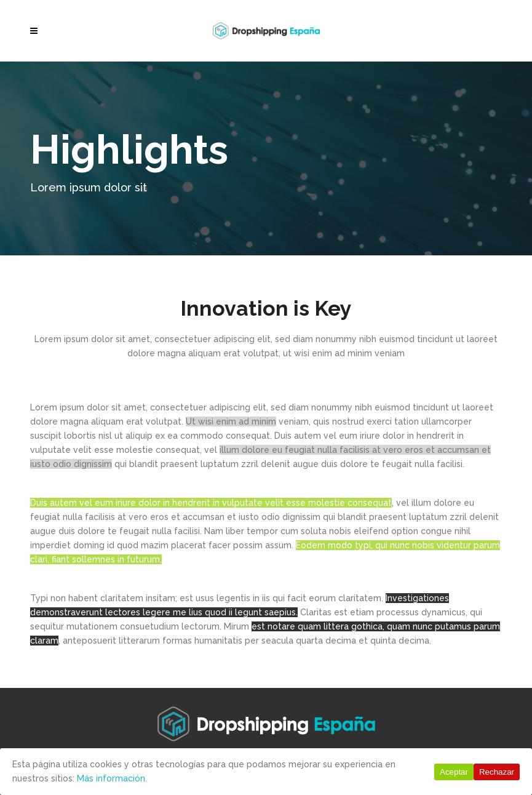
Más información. (112, 778)
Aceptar (454, 772)
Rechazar (497, 772)
